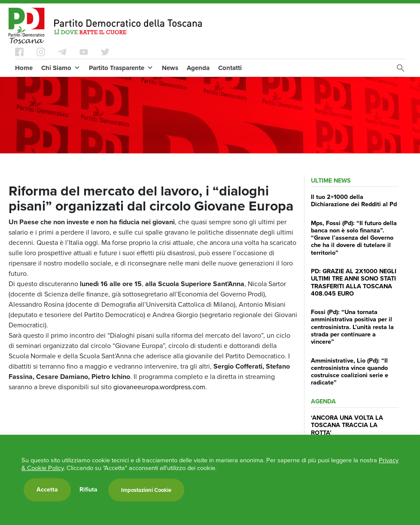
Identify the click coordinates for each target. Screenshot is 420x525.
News (170, 68)
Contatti (230, 68)
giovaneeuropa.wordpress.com (159, 387)
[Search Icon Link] (401, 70)
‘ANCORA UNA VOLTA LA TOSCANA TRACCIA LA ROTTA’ (347, 425)
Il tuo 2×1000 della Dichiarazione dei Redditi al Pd (354, 200)
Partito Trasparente (121, 68)
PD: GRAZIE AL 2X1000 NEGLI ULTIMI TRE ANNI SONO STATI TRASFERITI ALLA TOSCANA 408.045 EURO (354, 282)
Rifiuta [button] (88, 490)
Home (24, 68)
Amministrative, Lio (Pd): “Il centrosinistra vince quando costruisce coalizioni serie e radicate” (350, 372)
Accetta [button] (47, 490)
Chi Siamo (61, 68)
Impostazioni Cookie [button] (146, 490)
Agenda (198, 68)
